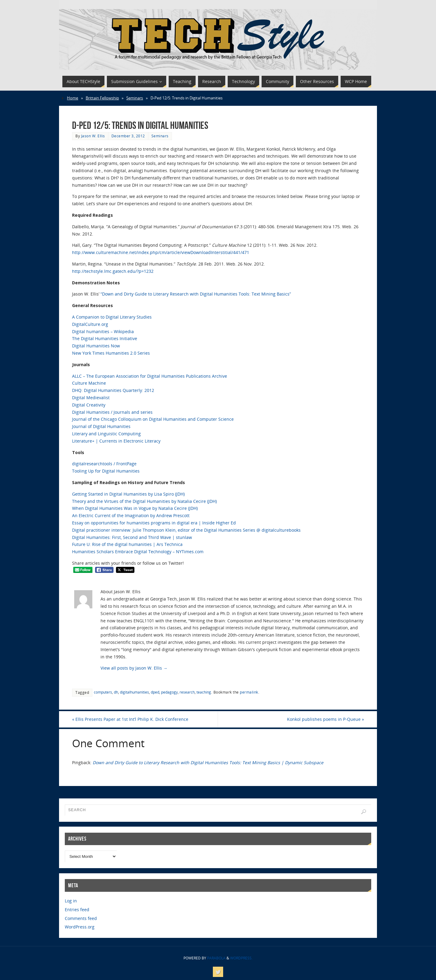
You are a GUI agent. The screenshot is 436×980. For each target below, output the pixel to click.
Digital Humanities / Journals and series (112, 412)
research (187, 692)
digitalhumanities (134, 692)
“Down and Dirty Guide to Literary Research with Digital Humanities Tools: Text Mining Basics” (196, 294)
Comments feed (81, 918)
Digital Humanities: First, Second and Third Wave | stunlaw (132, 537)
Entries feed (77, 910)
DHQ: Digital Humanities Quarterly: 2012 (113, 390)
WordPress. (241, 958)
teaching (204, 692)
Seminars (135, 98)
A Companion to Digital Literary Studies (112, 317)
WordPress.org (80, 927)
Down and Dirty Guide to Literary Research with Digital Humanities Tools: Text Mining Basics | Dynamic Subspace (208, 763)
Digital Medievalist (91, 398)
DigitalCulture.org (90, 324)
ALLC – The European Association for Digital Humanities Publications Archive (150, 376)
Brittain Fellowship (102, 98)
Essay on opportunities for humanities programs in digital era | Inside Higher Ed (154, 523)
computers (103, 692)
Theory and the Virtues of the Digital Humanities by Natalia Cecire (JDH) (144, 501)
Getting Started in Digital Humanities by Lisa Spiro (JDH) (128, 494)
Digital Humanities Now (96, 346)
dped (155, 692)
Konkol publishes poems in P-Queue (325, 719)
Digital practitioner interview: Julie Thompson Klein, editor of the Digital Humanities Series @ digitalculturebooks (186, 530)
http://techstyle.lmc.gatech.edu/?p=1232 (113, 271)
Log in (71, 901)
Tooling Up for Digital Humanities (106, 471)
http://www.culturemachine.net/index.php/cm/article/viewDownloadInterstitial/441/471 (161, 252)
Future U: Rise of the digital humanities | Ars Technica (127, 544)
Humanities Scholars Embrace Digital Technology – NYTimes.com (138, 552)
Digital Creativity (89, 405)
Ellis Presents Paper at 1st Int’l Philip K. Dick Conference (130, 719)
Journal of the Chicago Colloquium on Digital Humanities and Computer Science (153, 419)
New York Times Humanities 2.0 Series (111, 353)
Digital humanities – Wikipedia (103, 331)
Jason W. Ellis (93, 136)
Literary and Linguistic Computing (106, 434)
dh (116, 692)
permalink (249, 692)
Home (73, 98)
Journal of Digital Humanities (101, 426)
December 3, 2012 (128, 136)
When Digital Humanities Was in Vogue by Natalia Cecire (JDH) (135, 508)
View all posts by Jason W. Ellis (134, 668)
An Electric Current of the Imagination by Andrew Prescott (131, 515)
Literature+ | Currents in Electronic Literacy (116, 441)
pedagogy (169, 692)
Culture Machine (89, 383)
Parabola (216, 958)
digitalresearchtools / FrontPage (104, 464)
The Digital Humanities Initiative (105, 338)
